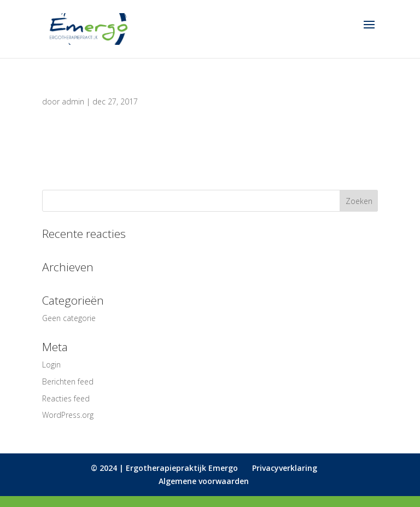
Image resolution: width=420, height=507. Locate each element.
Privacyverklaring (285, 468)
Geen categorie (69, 318)
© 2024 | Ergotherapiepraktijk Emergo (164, 468)
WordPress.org (68, 415)
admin (73, 101)
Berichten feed (68, 381)
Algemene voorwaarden (204, 481)
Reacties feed (66, 398)
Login (51, 365)
